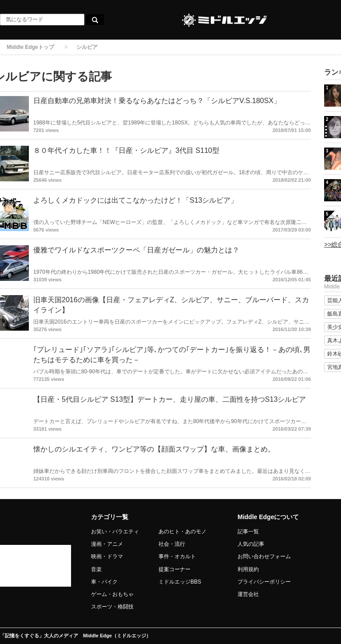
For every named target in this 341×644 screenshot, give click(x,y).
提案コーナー (174, 569)
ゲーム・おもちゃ (112, 594)
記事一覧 (248, 532)
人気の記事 (251, 544)
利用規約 (248, 569)
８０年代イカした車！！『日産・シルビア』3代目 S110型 (126, 150)
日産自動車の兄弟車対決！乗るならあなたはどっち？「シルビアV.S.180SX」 (157, 101)
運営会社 (248, 594)
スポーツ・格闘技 (112, 607)
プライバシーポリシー (264, 582)
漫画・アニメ (107, 544)
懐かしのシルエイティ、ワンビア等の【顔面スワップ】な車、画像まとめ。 (154, 449)
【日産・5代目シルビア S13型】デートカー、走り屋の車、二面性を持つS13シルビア (170, 399)
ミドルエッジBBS (180, 582)
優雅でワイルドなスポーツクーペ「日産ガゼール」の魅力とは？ (136, 250)
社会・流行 (172, 544)
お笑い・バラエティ (115, 532)
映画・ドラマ (107, 556)
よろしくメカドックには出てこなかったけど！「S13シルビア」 (135, 200)
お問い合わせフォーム (264, 556)
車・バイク (104, 582)
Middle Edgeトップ (30, 47)
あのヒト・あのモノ (182, 532)
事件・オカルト (177, 556)
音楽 (96, 569)
